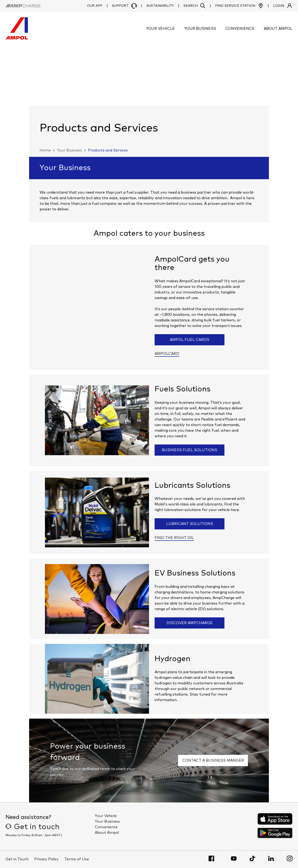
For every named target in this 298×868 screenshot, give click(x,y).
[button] (195, 6)
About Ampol (107, 833)
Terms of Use (77, 859)
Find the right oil (174, 538)
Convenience (106, 827)
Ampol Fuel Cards (190, 340)
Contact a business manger (213, 760)
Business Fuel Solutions (190, 450)
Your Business (69, 150)
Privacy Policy (46, 859)
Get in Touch (17, 859)
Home (45, 150)
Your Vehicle (106, 816)
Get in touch (33, 827)
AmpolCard (167, 354)
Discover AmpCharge (190, 623)
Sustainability (160, 6)
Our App (95, 6)
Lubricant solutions (190, 524)
